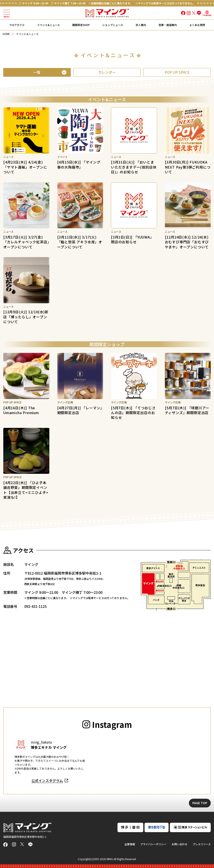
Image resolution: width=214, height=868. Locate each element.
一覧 (37, 72)
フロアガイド (17, 25)
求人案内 (141, 25)
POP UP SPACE (177, 72)
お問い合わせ (179, 844)
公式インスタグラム (47, 781)
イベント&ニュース (48, 25)
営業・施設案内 (168, 25)
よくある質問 (197, 25)
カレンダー (107, 72)
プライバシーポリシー (153, 844)
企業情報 (130, 844)
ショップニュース (113, 25)
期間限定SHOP (81, 25)
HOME (6, 34)
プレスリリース (202, 844)
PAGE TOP (200, 803)
